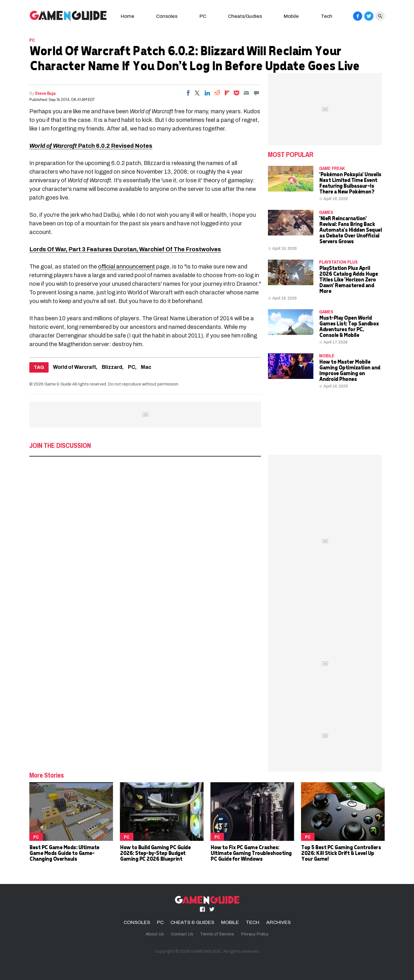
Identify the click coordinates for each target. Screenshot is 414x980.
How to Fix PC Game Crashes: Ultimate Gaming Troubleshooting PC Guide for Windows (251, 853)
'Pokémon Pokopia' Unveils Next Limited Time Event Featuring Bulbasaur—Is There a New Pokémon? (350, 183)
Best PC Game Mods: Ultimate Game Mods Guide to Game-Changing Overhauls (64, 853)
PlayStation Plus (338, 262)
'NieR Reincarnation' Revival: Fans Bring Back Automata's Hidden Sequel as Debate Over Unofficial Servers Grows (350, 230)
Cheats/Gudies (245, 16)
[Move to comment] (256, 93)
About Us (155, 934)
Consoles (167, 16)
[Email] (246, 93)
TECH (253, 922)
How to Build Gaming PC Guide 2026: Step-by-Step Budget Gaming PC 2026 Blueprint (155, 853)
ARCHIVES (278, 922)
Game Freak (332, 168)
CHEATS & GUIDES (192, 922)
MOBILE (327, 356)
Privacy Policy (255, 934)
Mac (146, 367)
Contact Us (182, 934)
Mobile (291, 16)
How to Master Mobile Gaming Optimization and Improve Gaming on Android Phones (350, 370)
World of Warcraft (74, 367)
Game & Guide (58, 384)
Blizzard (112, 367)
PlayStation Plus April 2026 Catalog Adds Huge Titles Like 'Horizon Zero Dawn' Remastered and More (348, 279)
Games (326, 212)
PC (203, 16)
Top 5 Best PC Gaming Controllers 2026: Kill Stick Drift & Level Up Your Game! (341, 853)
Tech (327, 16)
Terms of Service (217, 934)
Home (128, 16)
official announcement (126, 266)
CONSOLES (137, 922)
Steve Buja (45, 93)
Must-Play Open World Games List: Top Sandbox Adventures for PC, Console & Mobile (349, 326)
